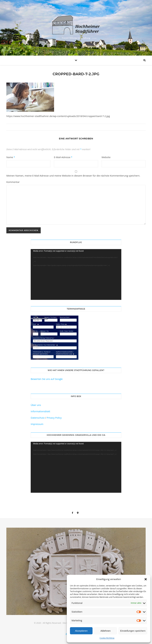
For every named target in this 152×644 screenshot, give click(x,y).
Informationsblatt (40, 411)
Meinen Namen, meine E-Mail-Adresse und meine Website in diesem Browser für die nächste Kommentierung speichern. (73, 176)
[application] (76, 274)
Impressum (37, 424)
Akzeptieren (81, 631)
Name (11, 157)
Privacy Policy (54, 418)
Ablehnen (105, 631)
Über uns (36, 405)
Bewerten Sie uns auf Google (47, 379)
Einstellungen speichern (133, 631)
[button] (146, 579)
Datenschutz (38, 418)
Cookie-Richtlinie (107, 638)
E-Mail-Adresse (63, 157)
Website (106, 157)
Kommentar (13, 182)
